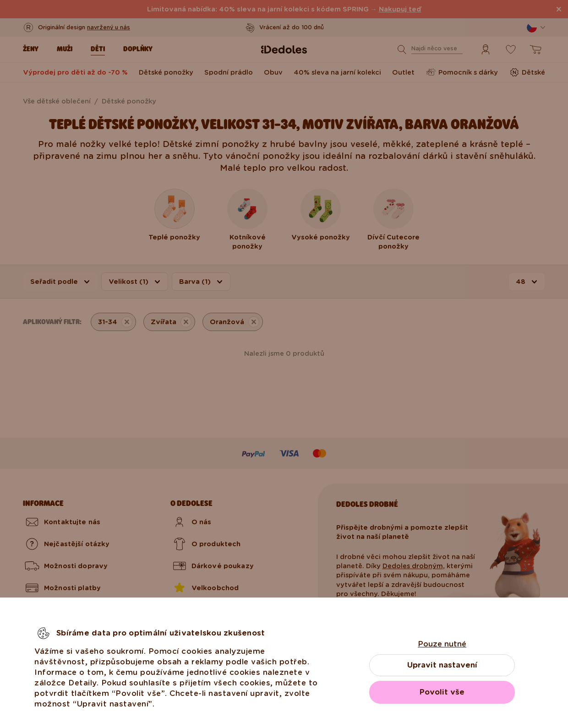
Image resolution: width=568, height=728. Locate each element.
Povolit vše (442, 692)
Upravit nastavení (442, 665)
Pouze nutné (442, 644)
